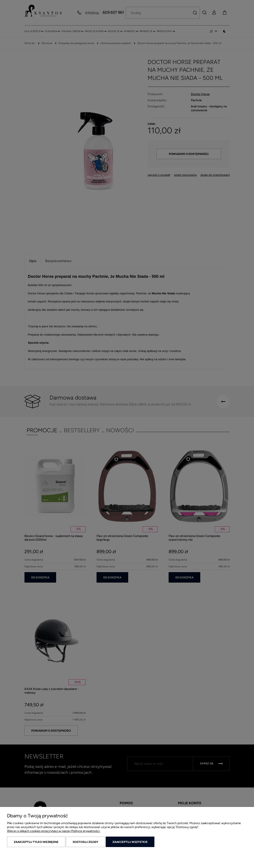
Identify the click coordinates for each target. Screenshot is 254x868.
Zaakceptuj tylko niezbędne (36, 842)
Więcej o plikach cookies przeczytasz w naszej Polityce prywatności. (54, 831)
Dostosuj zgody (86, 842)
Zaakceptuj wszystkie (130, 842)
